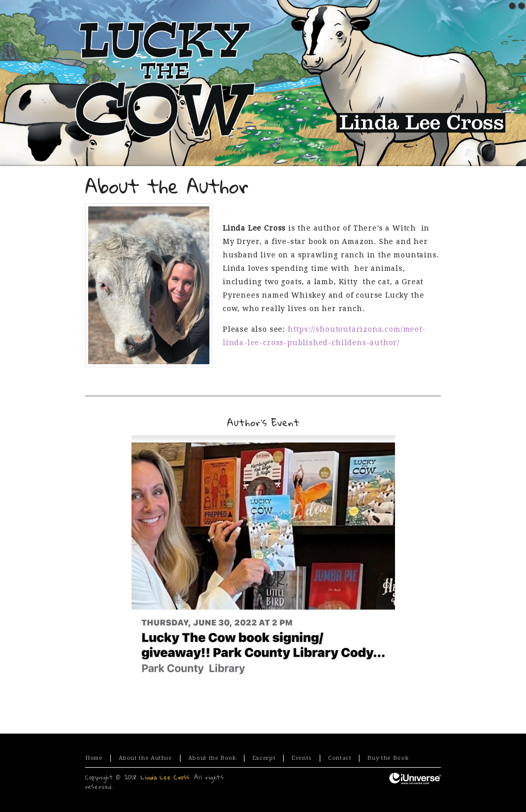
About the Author (145, 758)
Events (302, 758)
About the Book (212, 758)
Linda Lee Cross (166, 777)
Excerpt (264, 758)
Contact (340, 758)
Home (94, 758)
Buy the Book (388, 758)
